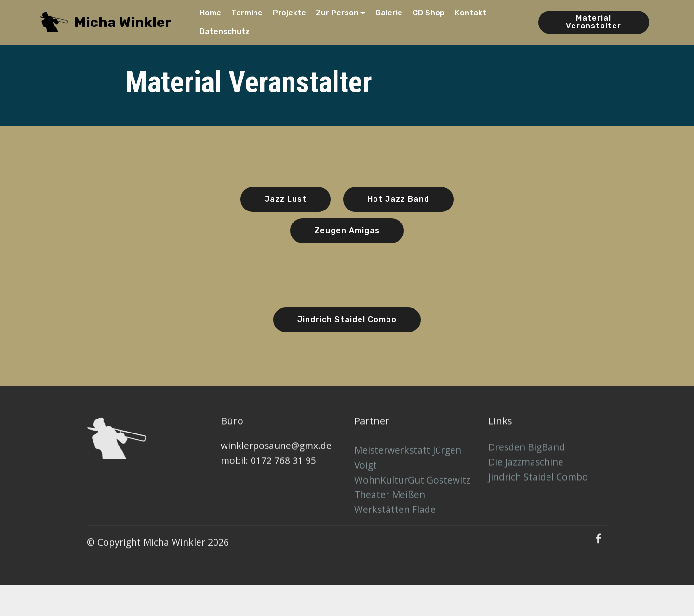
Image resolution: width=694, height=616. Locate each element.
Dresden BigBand (527, 463)
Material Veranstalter (594, 22)
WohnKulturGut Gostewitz (412, 506)
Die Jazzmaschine (526, 478)
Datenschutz (225, 32)
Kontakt (471, 13)
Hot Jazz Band (398, 200)
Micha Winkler (123, 22)
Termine (247, 13)
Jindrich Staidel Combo (347, 321)
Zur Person (337, 13)
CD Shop (429, 13)
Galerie (389, 13)
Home (210, 13)
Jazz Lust (286, 200)
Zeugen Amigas (347, 231)
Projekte (289, 13)
